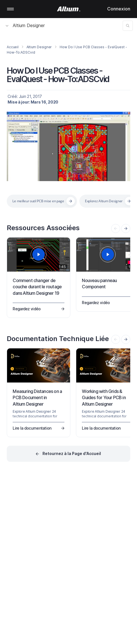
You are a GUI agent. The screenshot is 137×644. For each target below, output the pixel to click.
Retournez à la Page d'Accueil (72, 453)
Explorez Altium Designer (104, 201)
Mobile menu (10, 9)
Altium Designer (25, 25)
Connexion (119, 9)
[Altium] (68, 9)
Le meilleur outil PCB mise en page (38, 201)
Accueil (13, 47)
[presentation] (126, 228)
